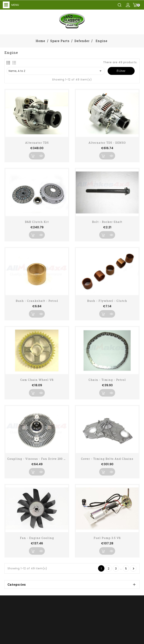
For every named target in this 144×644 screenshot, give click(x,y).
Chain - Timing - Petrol (107, 380)
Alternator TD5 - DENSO (107, 143)
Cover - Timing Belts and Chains (107, 459)
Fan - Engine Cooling (37, 538)
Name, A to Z (56, 71)
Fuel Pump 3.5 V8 (107, 538)
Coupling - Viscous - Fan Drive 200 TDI (38, 459)
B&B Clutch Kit (37, 222)
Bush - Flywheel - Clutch (107, 301)
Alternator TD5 (37, 143)
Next (133, 569)
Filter (121, 71)
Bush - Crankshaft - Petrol (37, 301)
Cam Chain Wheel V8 (37, 380)
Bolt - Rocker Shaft (107, 222)
